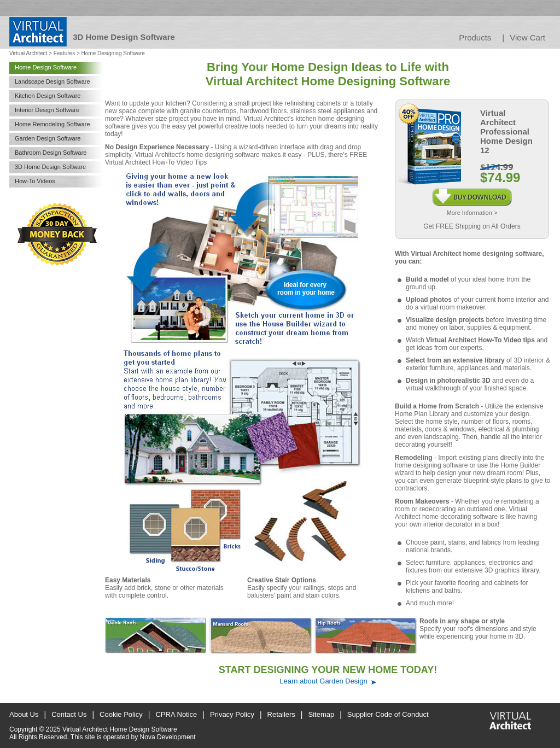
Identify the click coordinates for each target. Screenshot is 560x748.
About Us (24, 714)
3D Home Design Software (50, 167)
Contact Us (69, 714)
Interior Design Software (47, 110)
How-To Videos (35, 181)
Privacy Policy (232, 714)
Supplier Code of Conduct (388, 714)
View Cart (527, 37)
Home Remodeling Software (52, 124)
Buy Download (472, 192)
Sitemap (322, 714)
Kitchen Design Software (48, 96)
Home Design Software (46, 67)
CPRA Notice (176, 714)
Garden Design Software (48, 138)
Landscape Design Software (52, 81)
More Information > (472, 213)
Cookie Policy (121, 714)
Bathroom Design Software (51, 153)
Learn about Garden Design (323, 681)
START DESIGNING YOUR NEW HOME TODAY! (328, 670)
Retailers (281, 714)
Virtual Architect (28, 53)
